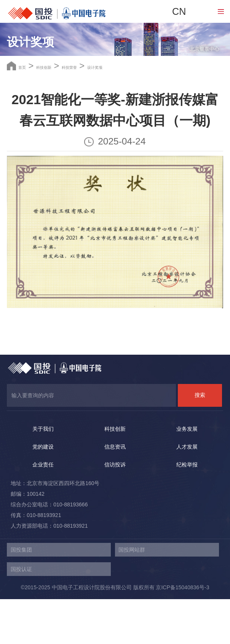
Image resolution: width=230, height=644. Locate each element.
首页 (27, 111)
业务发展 (187, 473)
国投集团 (21, 595)
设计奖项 (159, 111)
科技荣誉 (112, 111)
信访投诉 (115, 509)
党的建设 (43, 491)
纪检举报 (187, 509)
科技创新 (65, 111)
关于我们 (43, 473)
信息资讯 (115, 491)
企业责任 (43, 509)
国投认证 (21, 614)
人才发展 (187, 491)
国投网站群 (132, 595)
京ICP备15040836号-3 (182, 632)
